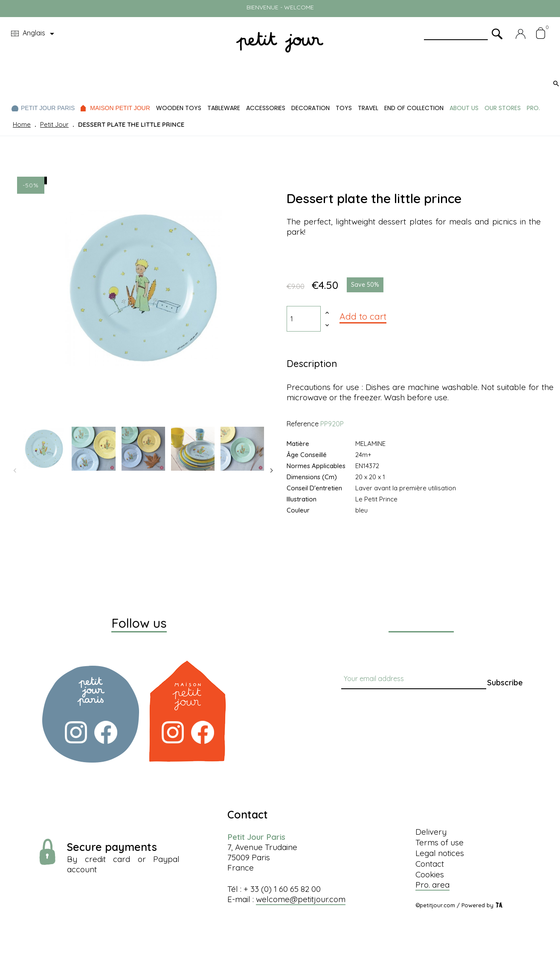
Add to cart (363, 316)
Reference (303, 424)
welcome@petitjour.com (301, 899)
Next (272, 471)
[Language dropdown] (34, 34)
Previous (15, 471)
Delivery (431, 832)
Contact (430, 864)
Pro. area (432, 885)
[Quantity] (304, 319)
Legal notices (440, 853)
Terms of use (440, 842)
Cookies (430, 874)
